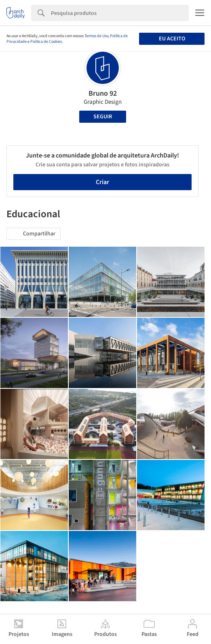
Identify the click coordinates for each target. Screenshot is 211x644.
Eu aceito (172, 39)
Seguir (103, 117)
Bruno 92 (103, 93)
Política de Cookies (46, 42)
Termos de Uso (96, 36)
